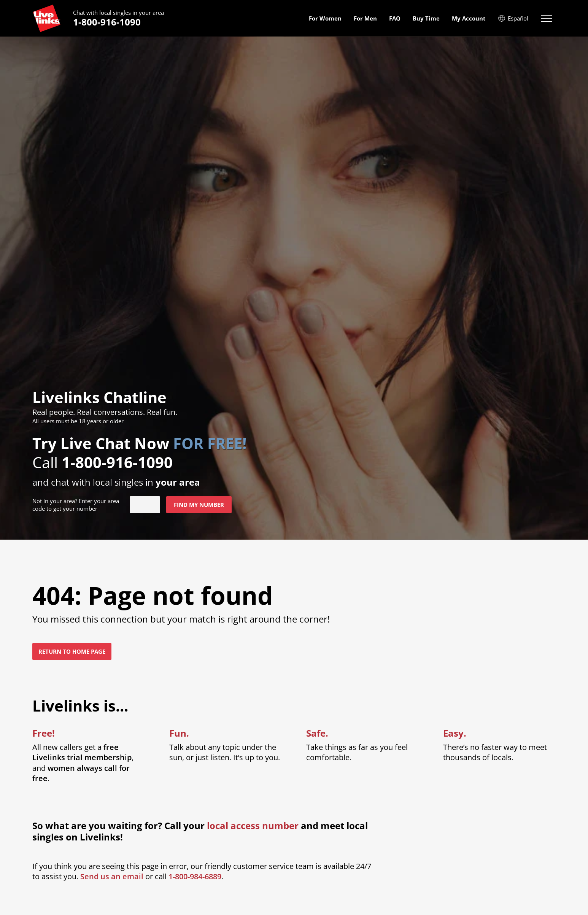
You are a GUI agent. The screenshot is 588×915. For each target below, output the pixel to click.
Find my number (199, 505)
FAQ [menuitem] (395, 18)
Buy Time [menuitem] (426, 18)
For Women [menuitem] (325, 18)
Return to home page (72, 651)
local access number (253, 826)
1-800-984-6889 (195, 876)
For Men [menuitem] (365, 18)
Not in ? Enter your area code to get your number (76, 505)
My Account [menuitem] (469, 18)
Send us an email (112, 876)
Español (513, 18)
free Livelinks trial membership (82, 752)
